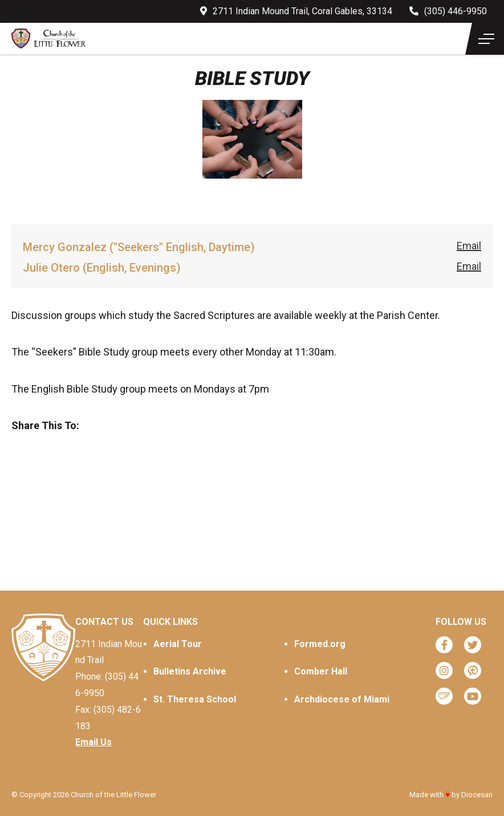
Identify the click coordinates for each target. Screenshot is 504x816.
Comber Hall (321, 671)
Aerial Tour (178, 644)
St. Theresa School (195, 699)
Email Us (94, 742)
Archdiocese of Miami (342, 699)
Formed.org (320, 644)
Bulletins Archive (190, 671)
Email (469, 246)
